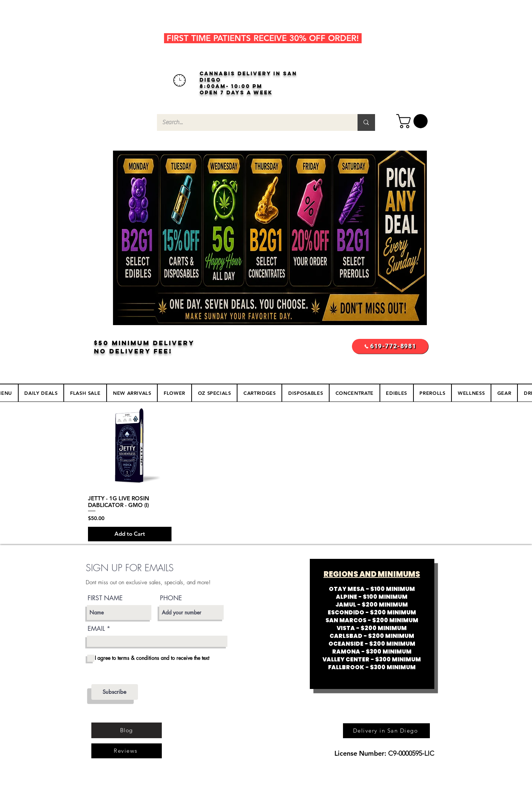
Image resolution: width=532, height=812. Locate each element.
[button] (414, 121)
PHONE (171, 598)
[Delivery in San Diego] (386, 731)
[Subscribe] (115, 692)
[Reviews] (127, 751)
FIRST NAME (105, 598)
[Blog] (127, 730)
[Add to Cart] (130, 534)
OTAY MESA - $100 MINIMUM (372, 589)
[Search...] (252, 122)
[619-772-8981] (390, 346)
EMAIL (96, 629)
